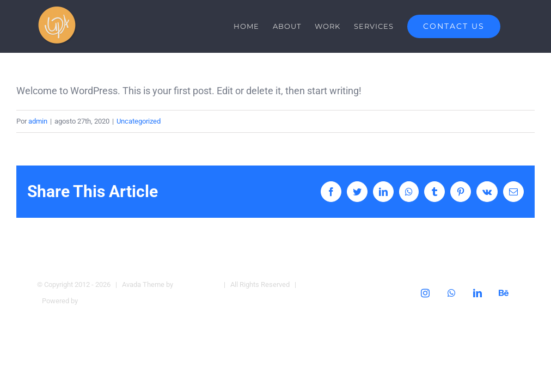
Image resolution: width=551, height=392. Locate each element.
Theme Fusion (197, 284)
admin (38, 121)
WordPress (97, 301)
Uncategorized (139, 121)
